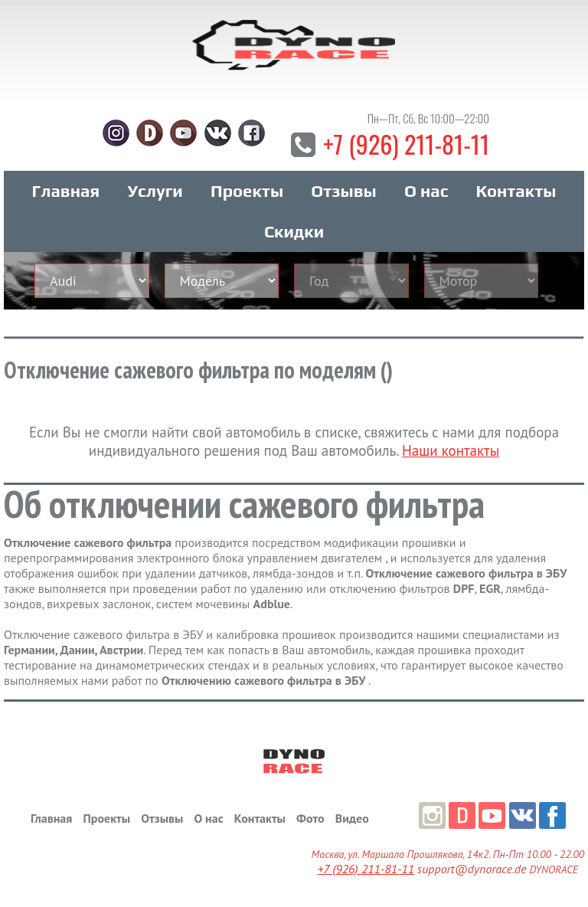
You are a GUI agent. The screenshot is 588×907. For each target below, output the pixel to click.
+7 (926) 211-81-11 (406, 144)
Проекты (247, 191)
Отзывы (343, 191)
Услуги (155, 191)
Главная (66, 191)
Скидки (294, 231)
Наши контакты (451, 450)
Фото (310, 818)
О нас (426, 191)
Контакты (516, 191)
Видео (352, 818)
